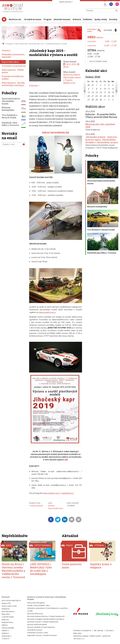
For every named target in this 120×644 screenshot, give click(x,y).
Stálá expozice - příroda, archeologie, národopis (13, 84)
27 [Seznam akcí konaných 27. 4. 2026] (89, 100)
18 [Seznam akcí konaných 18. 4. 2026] (109, 92)
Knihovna (77, 19)
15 (97, 92)
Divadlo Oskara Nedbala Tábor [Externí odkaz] (39, 605)
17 (105, 92)
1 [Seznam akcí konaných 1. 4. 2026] (97, 85)
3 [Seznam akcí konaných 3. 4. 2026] (105, 85)
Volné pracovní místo (72, 566)
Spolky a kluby (101, 19)
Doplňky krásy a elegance (101, 566)
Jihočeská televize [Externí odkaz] (8, 611)
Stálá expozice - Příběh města (13, 71)
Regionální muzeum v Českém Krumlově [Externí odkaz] (42, 635)
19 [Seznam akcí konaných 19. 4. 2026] (113, 92)
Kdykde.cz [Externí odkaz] (5, 630)
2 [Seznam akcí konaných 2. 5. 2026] (109, 100)
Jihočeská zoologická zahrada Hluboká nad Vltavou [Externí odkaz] (46, 619)
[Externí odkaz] (81, 612)
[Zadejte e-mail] (14, 144)
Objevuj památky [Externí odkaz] (8, 628)
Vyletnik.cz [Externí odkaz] (5, 633)
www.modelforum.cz (47, 312)
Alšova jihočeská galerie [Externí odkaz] (36, 603)
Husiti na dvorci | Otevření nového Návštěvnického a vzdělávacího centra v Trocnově (13, 571)
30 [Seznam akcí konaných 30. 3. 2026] (89, 85)
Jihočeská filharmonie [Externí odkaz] (35, 614)
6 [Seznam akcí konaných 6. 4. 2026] (89, 89)
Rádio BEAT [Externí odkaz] (6, 614)
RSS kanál (109, 630)
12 (113, 89)
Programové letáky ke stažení (13, 78)
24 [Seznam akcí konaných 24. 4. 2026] (105, 96)
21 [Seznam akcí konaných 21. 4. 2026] (93, 96)
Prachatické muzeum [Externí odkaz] (35, 630)
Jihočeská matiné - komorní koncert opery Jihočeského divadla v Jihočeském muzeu (102, 140)
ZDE (66, 460)
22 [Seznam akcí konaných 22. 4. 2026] (97, 96)
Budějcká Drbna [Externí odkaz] (7, 622)
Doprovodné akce (21, 44)
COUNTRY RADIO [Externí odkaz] (8, 617)
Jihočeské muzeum (62, 19)
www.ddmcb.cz (68, 493)
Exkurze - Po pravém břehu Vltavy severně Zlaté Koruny (101, 116)
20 (89, 96)
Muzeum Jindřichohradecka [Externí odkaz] (37, 624)
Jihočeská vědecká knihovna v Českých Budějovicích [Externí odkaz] (46, 616)
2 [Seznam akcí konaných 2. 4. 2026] (101, 85)
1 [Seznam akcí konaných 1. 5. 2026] (105, 100)
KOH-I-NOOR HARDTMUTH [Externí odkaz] (11, 601)
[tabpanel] (102, 50)
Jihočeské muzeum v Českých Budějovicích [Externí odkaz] (43, 622)
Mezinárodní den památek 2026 (100, 126)
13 (89, 92)
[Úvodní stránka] (13, 13)
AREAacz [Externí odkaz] (5, 625)
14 (93, 92)
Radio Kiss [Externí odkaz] (5, 620)
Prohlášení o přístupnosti (82, 630)
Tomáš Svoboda (36, 506)
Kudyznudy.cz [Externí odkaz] (7, 636)
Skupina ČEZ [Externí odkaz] (6, 603)
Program (48, 19)
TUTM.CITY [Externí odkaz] (6, 639)
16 (101, 92)
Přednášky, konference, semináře (13, 56)
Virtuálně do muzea (33, 19)
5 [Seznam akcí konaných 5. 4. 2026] (113, 85)
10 (105, 89)
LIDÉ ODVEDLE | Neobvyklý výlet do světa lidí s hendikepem (41, 569)
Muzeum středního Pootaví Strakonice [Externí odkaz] (41, 627)
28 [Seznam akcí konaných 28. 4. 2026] (93, 100)
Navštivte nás (15, 19)
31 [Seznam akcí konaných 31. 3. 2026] (93, 85)
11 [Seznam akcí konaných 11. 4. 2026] (109, 89)
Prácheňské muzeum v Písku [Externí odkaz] (38, 633)
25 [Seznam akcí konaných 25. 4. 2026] (109, 96)
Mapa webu (77, 633)
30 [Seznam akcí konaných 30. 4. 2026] (101, 100)
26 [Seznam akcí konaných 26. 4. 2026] (113, 96)
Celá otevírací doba (98, 61)
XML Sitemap (98, 630)
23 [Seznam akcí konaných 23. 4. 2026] (101, 96)
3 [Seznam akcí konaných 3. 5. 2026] (113, 100)
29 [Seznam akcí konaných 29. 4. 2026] (97, 100)
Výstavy (51, 506)
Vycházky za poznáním (14, 66)
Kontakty (113, 19)
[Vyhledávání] (102, 10)
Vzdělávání (87, 19)
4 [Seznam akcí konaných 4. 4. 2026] (109, 85)
